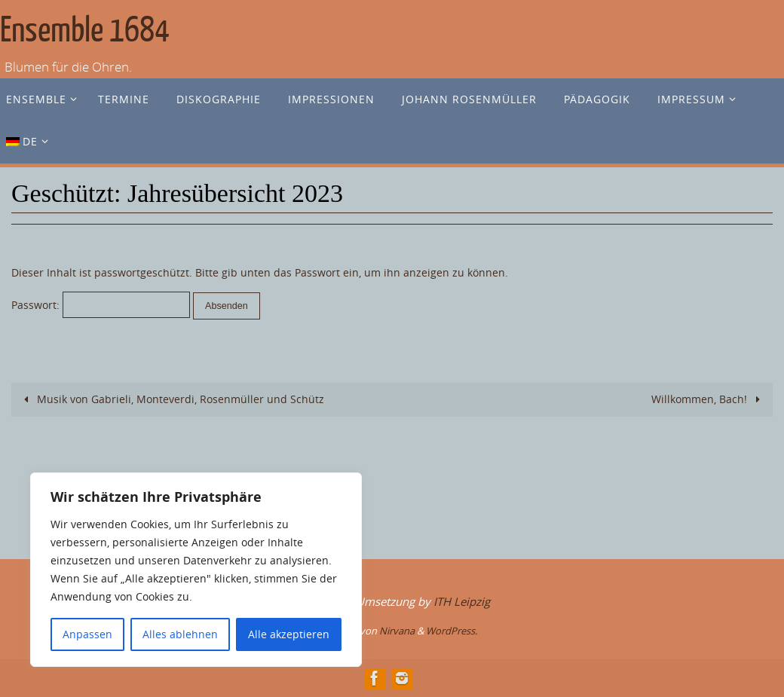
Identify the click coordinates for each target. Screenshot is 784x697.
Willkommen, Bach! (708, 399)
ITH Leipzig (462, 601)
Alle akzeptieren (289, 634)
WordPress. (452, 631)
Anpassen (87, 634)
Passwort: (101, 305)
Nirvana (397, 631)
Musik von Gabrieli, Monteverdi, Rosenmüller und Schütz (171, 399)
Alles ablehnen (180, 634)
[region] (196, 570)
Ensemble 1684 (85, 31)
